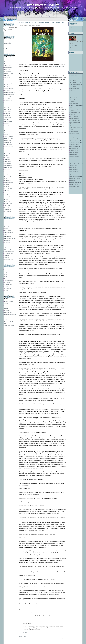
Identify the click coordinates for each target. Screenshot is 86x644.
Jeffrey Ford (7, 102)
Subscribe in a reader (8, 49)
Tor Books (7, 256)
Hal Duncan (7, 91)
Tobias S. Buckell (8, 79)
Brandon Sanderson (9, 171)
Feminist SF (73, 102)
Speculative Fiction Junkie (76, 141)
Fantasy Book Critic (75, 94)
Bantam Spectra (8, 225)
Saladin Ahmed (8, 66)
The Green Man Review (75, 162)
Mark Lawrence (8, 131)
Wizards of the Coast (9, 259)
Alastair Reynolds (8, 165)
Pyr (5, 244)
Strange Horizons (8, 284)
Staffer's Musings (74, 148)
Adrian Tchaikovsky (9, 192)
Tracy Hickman (8, 112)
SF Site (6, 275)
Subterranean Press (8, 250)
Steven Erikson (8, 96)
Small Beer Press (8, 246)
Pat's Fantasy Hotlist (43, 5)
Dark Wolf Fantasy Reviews (76, 83)
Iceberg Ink (73, 115)
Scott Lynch (7, 135)
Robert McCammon (9, 138)
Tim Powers (7, 160)
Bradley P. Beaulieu (9, 73)
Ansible (6, 273)
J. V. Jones (7, 119)
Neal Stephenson (8, 188)
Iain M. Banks (7, 69)
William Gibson (8, 108)
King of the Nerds (74, 116)
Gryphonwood (7, 288)
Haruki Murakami (8, 150)
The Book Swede (74, 158)
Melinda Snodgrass (8, 183)
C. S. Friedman (8, 104)
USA (59, 66)
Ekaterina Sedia (8, 177)
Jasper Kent (7, 123)
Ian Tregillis (7, 194)
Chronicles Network (9, 281)
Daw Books (7, 227)
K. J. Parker (7, 158)
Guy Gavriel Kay (8, 121)
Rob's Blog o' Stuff (74, 131)
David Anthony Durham (10, 92)
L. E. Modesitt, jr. (8, 144)
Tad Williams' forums (9, 325)
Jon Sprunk (7, 186)
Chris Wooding (8, 209)
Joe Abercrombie (8, 60)
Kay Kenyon (7, 125)
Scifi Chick (73, 135)
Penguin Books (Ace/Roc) (10, 238)
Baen (5, 223)
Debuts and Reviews (75, 88)
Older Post (64, 639)
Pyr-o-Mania (73, 126)
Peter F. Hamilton (8, 110)
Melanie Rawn (7, 163)
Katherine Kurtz (8, 129)
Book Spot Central (8, 312)
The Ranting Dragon (75, 171)
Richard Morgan (8, 148)
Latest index (73, 28)
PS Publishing (7, 242)
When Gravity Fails (74, 186)
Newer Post (22, 639)
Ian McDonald (7, 140)
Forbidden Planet (74, 104)
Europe (62, 66)
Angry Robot (7, 221)
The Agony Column (74, 152)
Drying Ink (73, 90)
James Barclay (7, 71)
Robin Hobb (7, 114)
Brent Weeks (7, 200)
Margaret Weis (7, 202)
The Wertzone (73, 180)
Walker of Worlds (74, 184)
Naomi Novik (7, 154)
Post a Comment (23, 636)
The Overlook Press (9, 254)
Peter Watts (7, 198)
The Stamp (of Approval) (76, 179)
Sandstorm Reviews (74, 133)
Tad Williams (7, 206)
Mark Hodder (7, 115)
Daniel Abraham (8, 64)
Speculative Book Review (76, 139)
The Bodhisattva (74, 154)
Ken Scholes (7, 175)
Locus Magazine (8, 269)
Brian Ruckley (7, 169)
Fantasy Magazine (74, 100)
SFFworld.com (8, 305)
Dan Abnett (7, 62)
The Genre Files (74, 160)
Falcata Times (73, 92)
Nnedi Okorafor (8, 156)
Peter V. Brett (7, 75)
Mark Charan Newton (9, 152)
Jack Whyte (7, 207)
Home (43, 639)
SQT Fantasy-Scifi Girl (75, 147)
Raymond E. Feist (8, 100)
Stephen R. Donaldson (9, 89)
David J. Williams (8, 204)
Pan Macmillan (8, 236)
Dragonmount (7, 311)
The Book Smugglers (75, 156)
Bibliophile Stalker (74, 81)
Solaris (6, 248)
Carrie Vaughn (7, 196)
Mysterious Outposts (75, 118)
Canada (55, 66)
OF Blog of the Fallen (75, 120)
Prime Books (7, 240)
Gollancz (6, 229)
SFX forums (7, 318)
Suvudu (6, 290)
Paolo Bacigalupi (8, 68)
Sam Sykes (7, 190)
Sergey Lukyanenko (9, 133)
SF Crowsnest (7, 282)
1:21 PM (25, 633)
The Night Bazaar (74, 169)
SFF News (7, 277)
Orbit (5, 234)
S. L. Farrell (7, 98)
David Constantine (8, 87)
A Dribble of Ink (74, 75)
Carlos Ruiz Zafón (8, 211)
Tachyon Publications (9, 252)
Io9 (5, 279)
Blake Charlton (8, 85)
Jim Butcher (7, 81)
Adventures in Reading (75, 79)
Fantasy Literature (74, 98)
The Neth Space (74, 167)
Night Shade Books (9, 233)
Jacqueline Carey (8, 83)
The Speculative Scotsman (76, 177)
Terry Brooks (7, 77)
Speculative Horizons (75, 145)
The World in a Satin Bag (76, 182)
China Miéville (8, 142)
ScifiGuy (72, 137)
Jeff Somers (7, 184)
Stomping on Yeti (74, 150)
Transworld (7, 257)
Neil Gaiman (7, 106)
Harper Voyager (8, 231)
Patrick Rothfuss (8, 167)
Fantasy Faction (74, 96)
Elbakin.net (7, 320)
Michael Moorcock (8, 146)
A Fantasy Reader (74, 77)
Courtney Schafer (8, 173)
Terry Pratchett (8, 161)
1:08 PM (25, 619)
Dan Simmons (7, 181)
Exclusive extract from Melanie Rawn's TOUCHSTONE (42, 22)
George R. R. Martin (9, 137)
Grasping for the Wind (75, 113)
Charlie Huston (8, 117)
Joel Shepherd (7, 179)
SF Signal (6, 271)
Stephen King (7, 127)
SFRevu (6, 286)
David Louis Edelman (9, 94)
